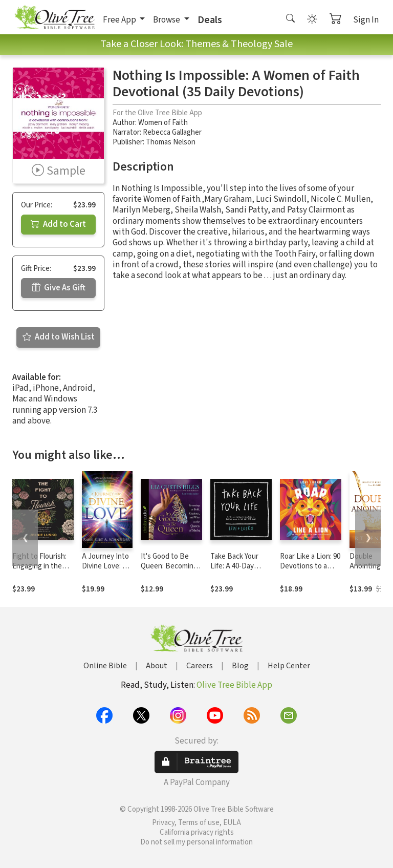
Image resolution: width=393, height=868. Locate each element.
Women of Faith (163, 123)
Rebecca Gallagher (172, 132)
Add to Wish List (59, 337)
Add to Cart (58, 224)
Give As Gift (59, 288)
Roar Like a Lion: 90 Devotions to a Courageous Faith (310, 566)
